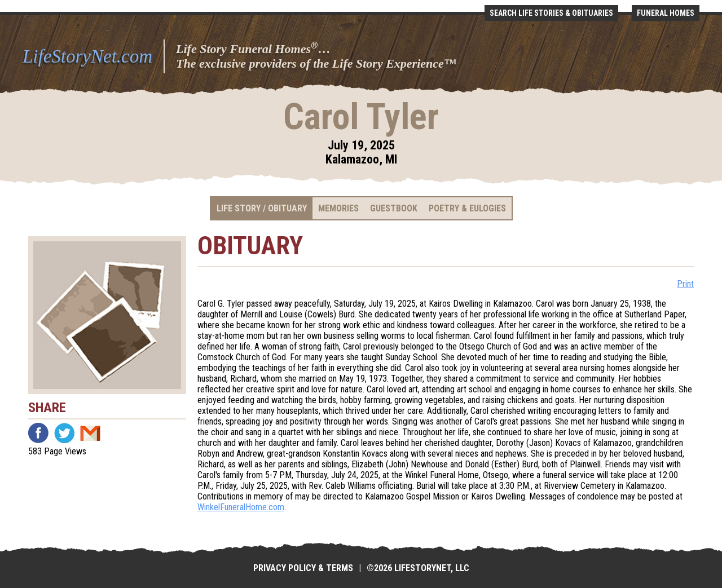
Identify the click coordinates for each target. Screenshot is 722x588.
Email (90, 433)
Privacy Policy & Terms (303, 568)
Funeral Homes (666, 13)
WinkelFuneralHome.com (241, 507)
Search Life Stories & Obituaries (551, 13)
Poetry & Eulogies (467, 208)
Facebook (38, 433)
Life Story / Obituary (262, 208)
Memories (338, 208)
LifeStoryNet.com (87, 56)
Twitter (64, 433)
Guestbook (394, 208)
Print (685, 284)
